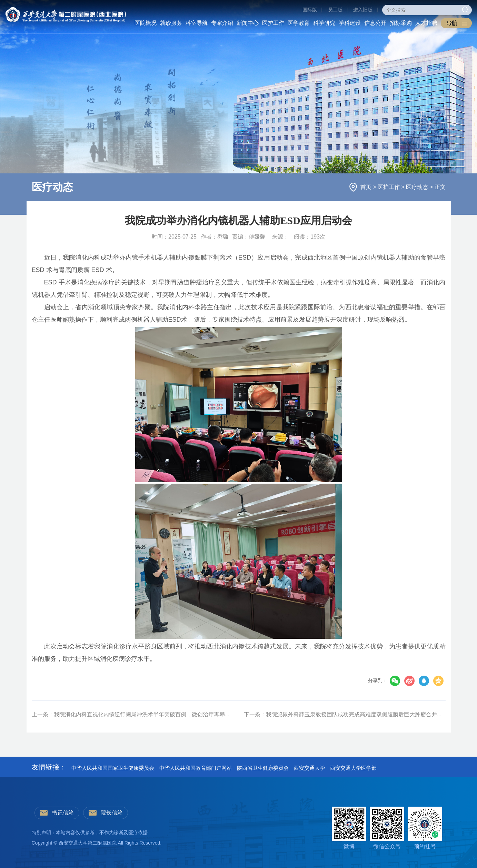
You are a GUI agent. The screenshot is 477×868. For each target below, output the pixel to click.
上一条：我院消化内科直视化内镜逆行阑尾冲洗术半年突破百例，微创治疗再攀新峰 (134, 714)
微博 (349, 828)
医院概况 (146, 23)
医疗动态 (418, 187)
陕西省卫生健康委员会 (263, 768)
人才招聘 (426, 23)
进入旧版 (363, 10)
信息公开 (375, 23)
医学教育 (299, 23)
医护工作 (273, 23)
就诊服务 (171, 23)
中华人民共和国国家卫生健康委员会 (113, 768)
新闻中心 (248, 23)
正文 (440, 187)
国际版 (310, 10)
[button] (456, 23)
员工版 (335, 10)
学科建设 (350, 23)
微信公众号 (387, 828)
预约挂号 (425, 828)
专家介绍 (222, 23)
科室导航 (197, 23)
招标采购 (401, 23)
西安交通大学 (309, 768)
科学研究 (324, 23)
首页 (367, 187)
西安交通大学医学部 (353, 768)
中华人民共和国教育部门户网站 (196, 768)
